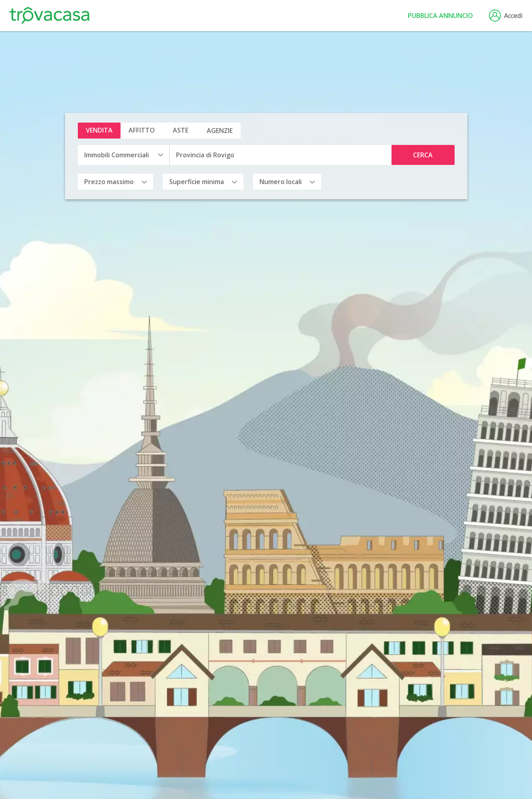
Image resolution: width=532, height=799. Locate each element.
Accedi (506, 16)
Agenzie (220, 131)
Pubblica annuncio (440, 16)
